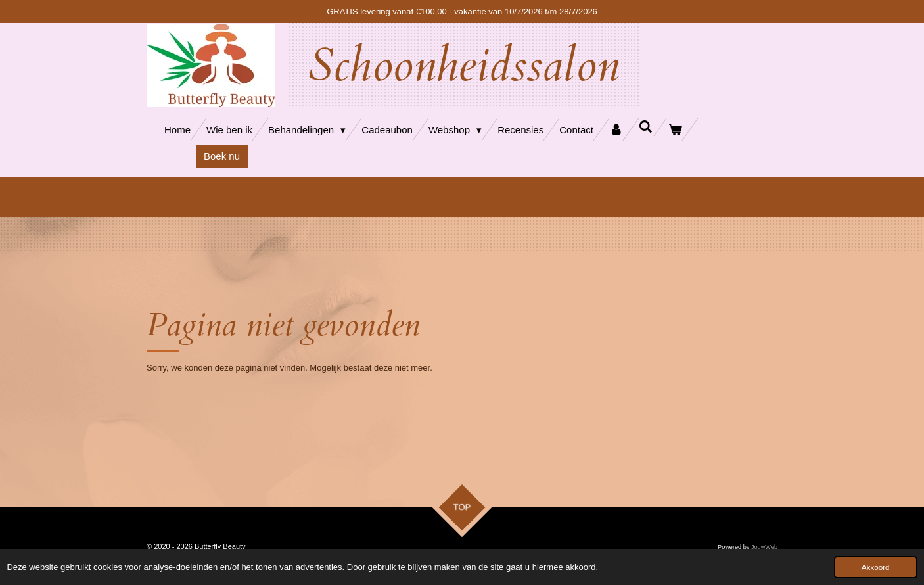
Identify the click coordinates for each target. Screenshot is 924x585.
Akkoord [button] (876, 567)
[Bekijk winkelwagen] (675, 130)
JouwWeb (764, 547)
